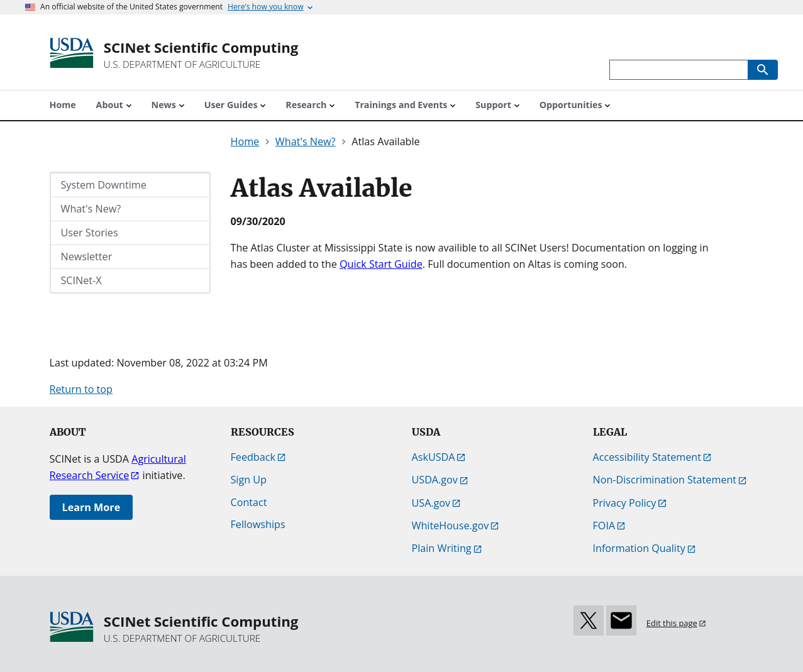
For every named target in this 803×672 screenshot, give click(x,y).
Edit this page (672, 623)
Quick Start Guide (381, 264)
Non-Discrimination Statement (665, 480)
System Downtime (104, 185)
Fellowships (258, 524)
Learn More (91, 507)
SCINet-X (81, 280)
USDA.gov (435, 480)
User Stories (90, 233)
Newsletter (87, 256)
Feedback (253, 457)
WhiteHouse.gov (451, 526)
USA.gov (431, 503)
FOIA (604, 526)
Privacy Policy (625, 503)
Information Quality (639, 548)
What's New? (91, 209)
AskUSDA (434, 457)
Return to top (81, 389)
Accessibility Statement (647, 457)
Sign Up (249, 480)
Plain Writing (442, 548)
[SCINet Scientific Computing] (201, 55)
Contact (249, 502)
